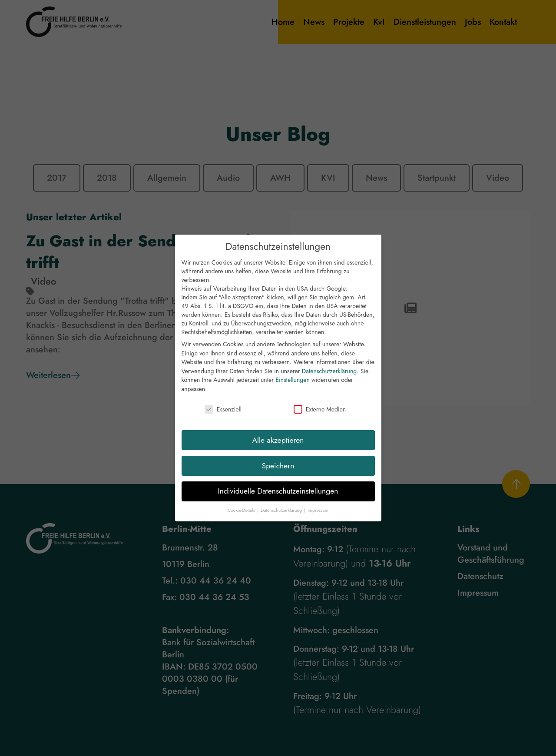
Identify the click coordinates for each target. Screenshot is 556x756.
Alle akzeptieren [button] (278, 444)
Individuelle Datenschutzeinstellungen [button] (278, 495)
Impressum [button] (318, 514)
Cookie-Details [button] (242, 514)
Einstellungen (293, 384)
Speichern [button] (278, 469)
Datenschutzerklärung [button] (282, 514)
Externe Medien (320, 413)
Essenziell (223, 413)
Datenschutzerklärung (329, 375)
